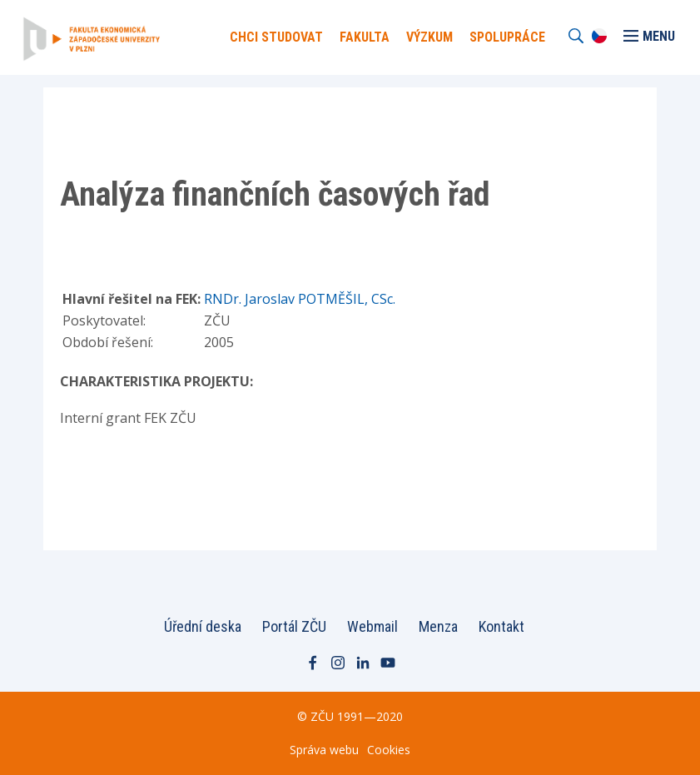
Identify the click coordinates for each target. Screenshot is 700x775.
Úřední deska (203, 626)
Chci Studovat (276, 37)
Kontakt (501, 626)
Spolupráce (507, 37)
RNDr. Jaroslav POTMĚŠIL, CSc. (300, 299)
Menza (438, 626)
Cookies (389, 750)
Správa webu (324, 750)
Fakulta (365, 37)
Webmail (372, 626)
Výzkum (429, 37)
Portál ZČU (294, 626)
